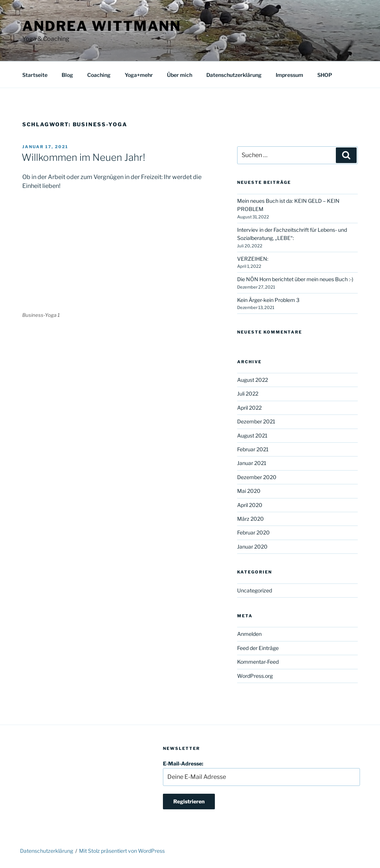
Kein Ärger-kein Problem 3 (268, 300)
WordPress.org (255, 676)
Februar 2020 (253, 532)
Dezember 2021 (256, 421)
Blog (67, 75)
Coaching (99, 75)
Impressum (289, 75)
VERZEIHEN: (253, 259)
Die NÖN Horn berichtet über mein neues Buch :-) (295, 279)
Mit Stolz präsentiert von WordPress (122, 851)
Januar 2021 (252, 463)
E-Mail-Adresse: (261, 773)
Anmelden (249, 634)
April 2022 (249, 408)
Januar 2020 (252, 547)
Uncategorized (255, 590)
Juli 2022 (248, 394)
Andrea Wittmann (102, 26)
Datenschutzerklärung (234, 75)
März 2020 (250, 519)
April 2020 (250, 505)
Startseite (35, 75)
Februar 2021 (253, 449)
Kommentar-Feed (258, 662)
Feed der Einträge (258, 648)
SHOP (325, 75)
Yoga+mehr (139, 75)
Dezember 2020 (257, 477)
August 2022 (253, 380)
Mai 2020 (249, 491)
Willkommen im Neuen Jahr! (83, 157)
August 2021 (252, 435)
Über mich (180, 75)
